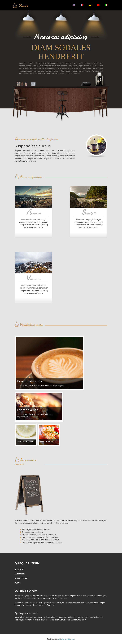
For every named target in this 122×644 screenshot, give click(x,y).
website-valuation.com (66, 639)
